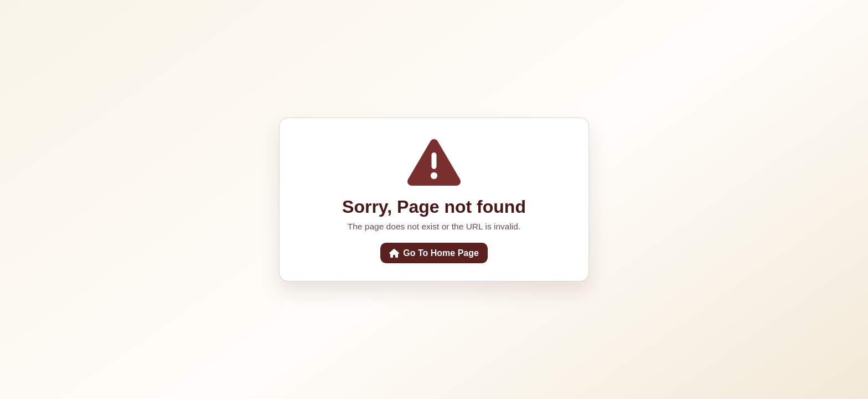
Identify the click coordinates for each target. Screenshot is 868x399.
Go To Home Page (434, 253)
